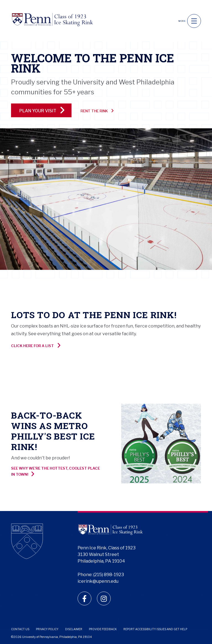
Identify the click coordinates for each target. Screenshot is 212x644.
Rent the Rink (97, 111)
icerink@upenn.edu (98, 581)
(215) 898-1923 (109, 575)
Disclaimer (74, 629)
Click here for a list (36, 345)
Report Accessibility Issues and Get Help (155, 629)
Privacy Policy (47, 629)
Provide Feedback (103, 629)
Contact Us (20, 629)
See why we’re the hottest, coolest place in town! (55, 471)
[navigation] (194, 21)
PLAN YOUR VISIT (42, 110)
